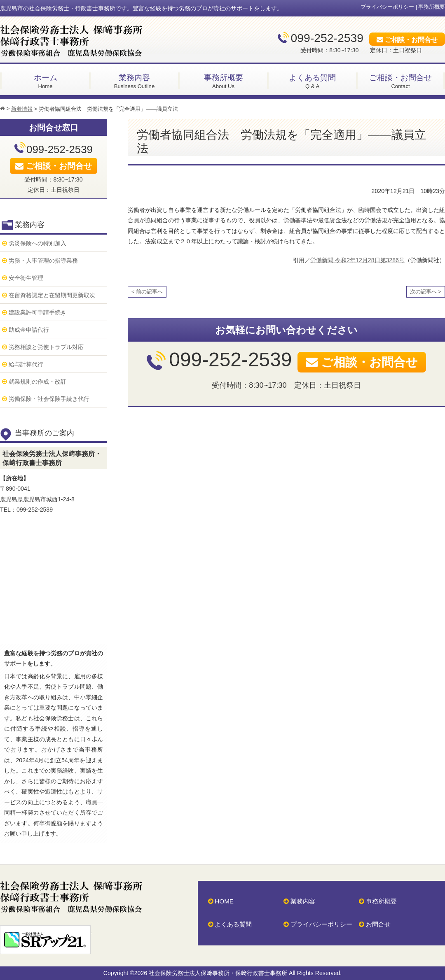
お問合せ (378, 924)
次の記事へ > (426, 292)
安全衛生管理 (26, 278)
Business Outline (134, 81)
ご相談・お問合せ (411, 40)
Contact (400, 81)
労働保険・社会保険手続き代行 (49, 399)
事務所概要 (432, 7)
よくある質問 (233, 924)
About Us (223, 81)
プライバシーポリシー (387, 7)
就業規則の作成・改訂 (37, 382)
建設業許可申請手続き (37, 312)
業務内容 (303, 901)
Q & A (312, 81)
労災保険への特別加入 (37, 243)
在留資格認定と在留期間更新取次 (52, 295)
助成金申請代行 (29, 330)
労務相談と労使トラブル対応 (46, 347)
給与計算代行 (26, 364)
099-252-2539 (327, 38)
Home (45, 81)
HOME (224, 901)
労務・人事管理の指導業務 (43, 261)
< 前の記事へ (147, 292)
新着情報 (22, 109)
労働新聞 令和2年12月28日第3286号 (357, 260)
